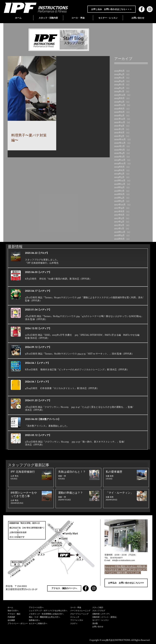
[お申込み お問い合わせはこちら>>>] (126, 583)
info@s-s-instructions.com (124, 560)
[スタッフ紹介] (107, 608)
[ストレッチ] (81, 617)
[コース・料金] (81, 608)
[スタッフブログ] (107, 611)
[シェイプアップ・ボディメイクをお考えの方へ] (50, 611)
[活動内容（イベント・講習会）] (107, 617)
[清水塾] (107, 624)
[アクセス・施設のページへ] (64, 588)
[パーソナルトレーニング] (81, 611)
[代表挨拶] (18, 617)
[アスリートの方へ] (50, 608)
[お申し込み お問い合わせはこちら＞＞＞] (112, 9)
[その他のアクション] (52, 128)
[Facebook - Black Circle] (86, 588)
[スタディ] (81, 624)
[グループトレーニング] (81, 614)
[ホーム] (18, 608)
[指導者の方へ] (50, 620)
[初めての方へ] (18, 611)
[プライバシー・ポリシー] (18, 624)
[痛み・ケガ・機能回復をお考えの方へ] (50, 617)
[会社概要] (18, 620)
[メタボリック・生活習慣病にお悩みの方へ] (50, 614)
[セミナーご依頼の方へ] (50, 624)
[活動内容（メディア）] (107, 614)
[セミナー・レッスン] (107, 620)
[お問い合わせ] (107, 627)
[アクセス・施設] (18, 614)
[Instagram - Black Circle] (94, 588)
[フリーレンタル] (81, 620)
